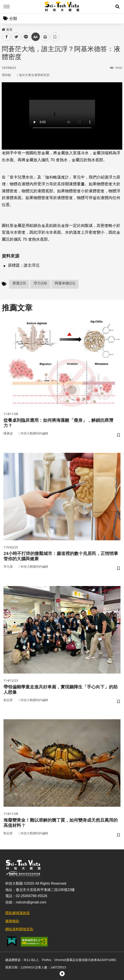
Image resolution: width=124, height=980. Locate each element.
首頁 (7, 30)
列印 (45, 37)
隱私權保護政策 (18, 913)
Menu (7, 7)
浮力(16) (40, 283)
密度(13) (19, 283)
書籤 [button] (55, 37)
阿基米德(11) (65, 283)
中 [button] (36, 37)
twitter (16, 37)
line (24, 37)
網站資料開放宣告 (19, 929)
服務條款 (12, 921)
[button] (117, 7)
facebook (7, 37)
